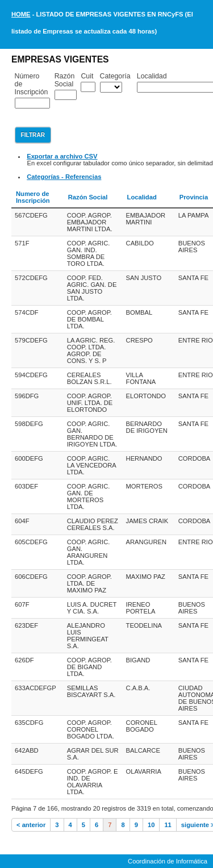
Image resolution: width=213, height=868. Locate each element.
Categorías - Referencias (64, 177)
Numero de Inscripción (33, 197)
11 (168, 825)
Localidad (142, 197)
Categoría (115, 76)
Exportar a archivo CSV (62, 156)
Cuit (87, 76)
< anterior (31, 825)
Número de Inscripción (32, 84)
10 (151, 825)
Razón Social (65, 80)
